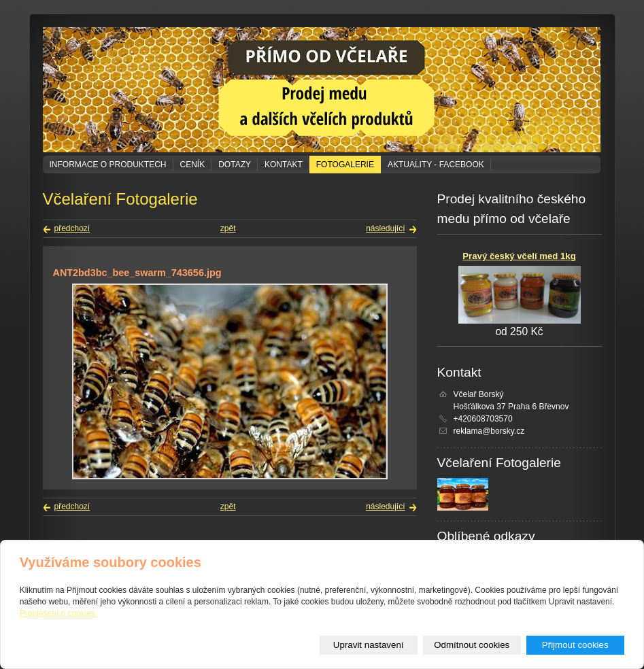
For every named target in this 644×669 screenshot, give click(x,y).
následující (385, 228)
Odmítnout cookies (472, 645)
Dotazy (235, 165)
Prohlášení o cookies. (59, 613)
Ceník (193, 165)
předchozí (72, 228)
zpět (228, 228)
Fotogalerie (345, 165)
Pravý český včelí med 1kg (519, 256)
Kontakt (284, 165)
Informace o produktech (108, 165)
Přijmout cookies (575, 645)
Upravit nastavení (369, 645)
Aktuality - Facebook (436, 165)
